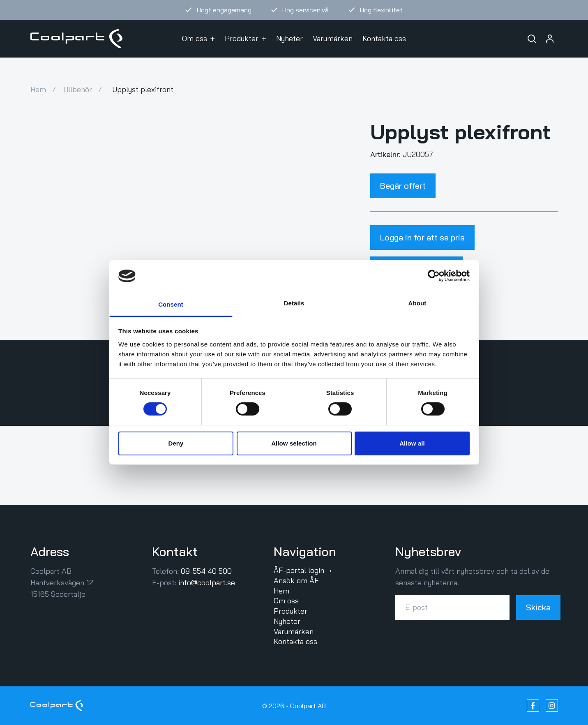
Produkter (246, 38)
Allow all (412, 443)
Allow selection (294, 443)
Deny (176, 443)
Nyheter (289, 38)
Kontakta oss (384, 38)
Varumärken (333, 38)
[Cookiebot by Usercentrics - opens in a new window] (434, 276)
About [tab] (417, 303)
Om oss (198, 38)
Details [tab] (294, 303)
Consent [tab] (171, 304)
